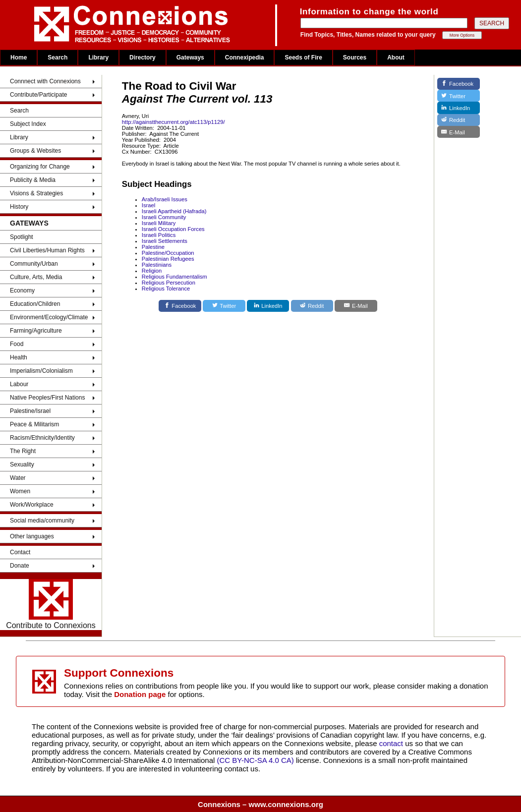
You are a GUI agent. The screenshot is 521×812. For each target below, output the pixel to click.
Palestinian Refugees (168, 259)
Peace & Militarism (34, 424)
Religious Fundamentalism (174, 277)
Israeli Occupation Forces (173, 229)
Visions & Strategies (36, 193)
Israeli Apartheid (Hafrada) (174, 211)
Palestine (153, 247)
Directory (143, 58)
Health (19, 357)
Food (17, 344)
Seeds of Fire (303, 58)
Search (58, 58)
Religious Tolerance (166, 289)
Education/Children (35, 304)
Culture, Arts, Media (36, 277)
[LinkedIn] (268, 306)
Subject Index (28, 124)
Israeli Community (164, 217)
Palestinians (157, 265)
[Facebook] (180, 306)
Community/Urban (34, 264)
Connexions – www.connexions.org (260, 804)
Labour (19, 384)
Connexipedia (245, 58)
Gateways (190, 58)
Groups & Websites (35, 151)
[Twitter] (224, 306)
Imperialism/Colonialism (41, 371)
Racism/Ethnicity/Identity (42, 438)
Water (18, 478)
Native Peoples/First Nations (47, 398)
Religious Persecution (169, 283)
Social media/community (42, 521)
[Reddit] (312, 306)
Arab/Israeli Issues (165, 199)
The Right (23, 451)
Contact (20, 552)
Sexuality (22, 464)
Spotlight (22, 237)
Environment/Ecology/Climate (49, 317)
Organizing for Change (40, 167)
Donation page (140, 694)
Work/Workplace (32, 505)
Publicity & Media (33, 180)
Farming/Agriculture (36, 331)
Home (19, 58)
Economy (22, 290)
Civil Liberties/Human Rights (47, 250)
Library (98, 58)
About (396, 58)
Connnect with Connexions (45, 81)
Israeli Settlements (165, 241)
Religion (152, 271)
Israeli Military (159, 223)
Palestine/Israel (30, 411)
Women (20, 491)
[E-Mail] (356, 306)
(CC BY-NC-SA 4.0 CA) (256, 760)
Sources (355, 58)
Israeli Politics (159, 235)
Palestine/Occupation (168, 253)
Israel (148, 205)
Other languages (32, 536)
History (19, 207)
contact (392, 743)
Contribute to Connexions (51, 604)
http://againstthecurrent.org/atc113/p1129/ (174, 122)
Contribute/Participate (38, 95)
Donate (20, 566)
